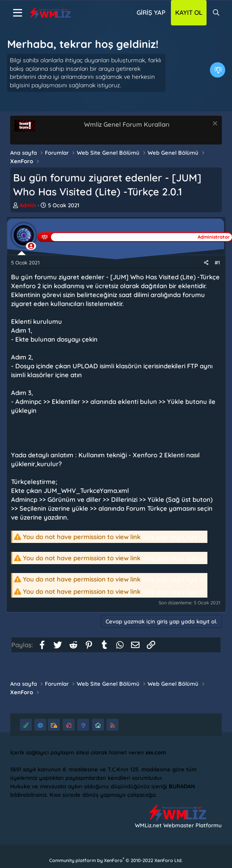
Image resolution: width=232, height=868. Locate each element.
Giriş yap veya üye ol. (174, 537)
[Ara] (216, 13)
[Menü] (18, 13)
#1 (217, 263)
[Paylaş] (206, 263)
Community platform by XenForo (116, 860)
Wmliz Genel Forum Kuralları (127, 124)
